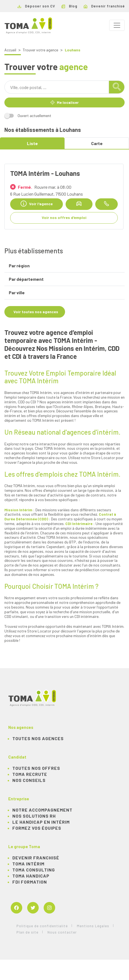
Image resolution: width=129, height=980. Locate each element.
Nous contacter (62, 932)
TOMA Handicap (31, 876)
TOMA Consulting (34, 870)
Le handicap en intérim (41, 822)
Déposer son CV (36, 6)
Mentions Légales (93, 926)
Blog (69, 6)
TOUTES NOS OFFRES (36, 768)
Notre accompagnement (42, 810)
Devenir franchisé (104, 6)
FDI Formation (30, 882)
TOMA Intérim (28, 864)
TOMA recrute (30, 774)
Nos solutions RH (34, 816)
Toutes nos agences (38, 738)
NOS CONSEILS (29, 780)
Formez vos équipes (37, 828)
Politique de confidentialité (42, 926)
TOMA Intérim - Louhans (45, 173)
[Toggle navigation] (117, 25)
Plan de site (27, 932)
